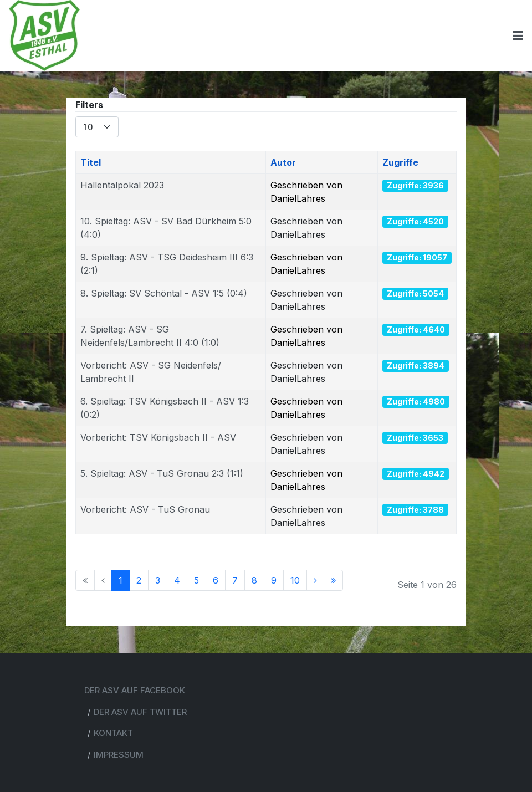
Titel (91, 162)
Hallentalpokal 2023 (122, 185)
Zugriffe (400, 162)
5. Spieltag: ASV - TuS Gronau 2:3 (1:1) (162, 473)
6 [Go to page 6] (216, 580)
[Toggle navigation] (518, 35)
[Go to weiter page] (315, 580)
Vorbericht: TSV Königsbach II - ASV (158, 437)
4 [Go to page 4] (177, 580)
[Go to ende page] (333, 580)
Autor (283, 162)
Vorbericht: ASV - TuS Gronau (145, 509)
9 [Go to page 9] (274, 580)
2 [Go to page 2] (139, 580)
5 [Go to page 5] (196, 580)
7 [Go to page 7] (235, 580)
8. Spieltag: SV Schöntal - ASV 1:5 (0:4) (164, 293)
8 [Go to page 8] (254, 580)
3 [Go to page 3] (158, 580)
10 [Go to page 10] (295, 580)
